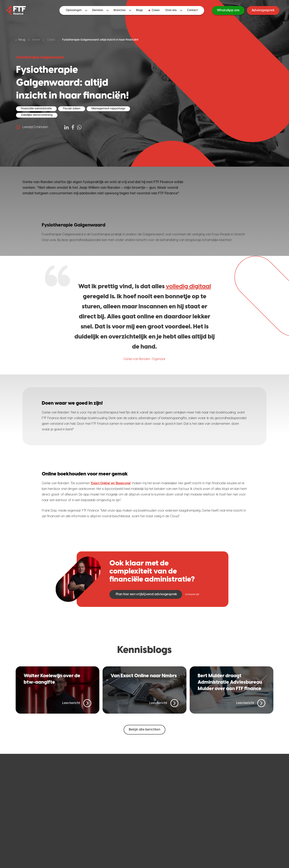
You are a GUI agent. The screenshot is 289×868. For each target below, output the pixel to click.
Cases (154, 10)
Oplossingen (74, 10)
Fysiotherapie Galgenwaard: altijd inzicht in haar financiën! (100, 40)
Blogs (139, 10)
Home (36, 40)
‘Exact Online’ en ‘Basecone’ (111, 483)
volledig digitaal (188, 287)
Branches (120, 10)
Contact (192, 10)
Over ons (171, 10)
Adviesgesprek (263, 10)
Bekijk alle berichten (144, 730)
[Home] (16, 10)
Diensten (98, 10)
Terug (20, 40)
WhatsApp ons (228, 10)
